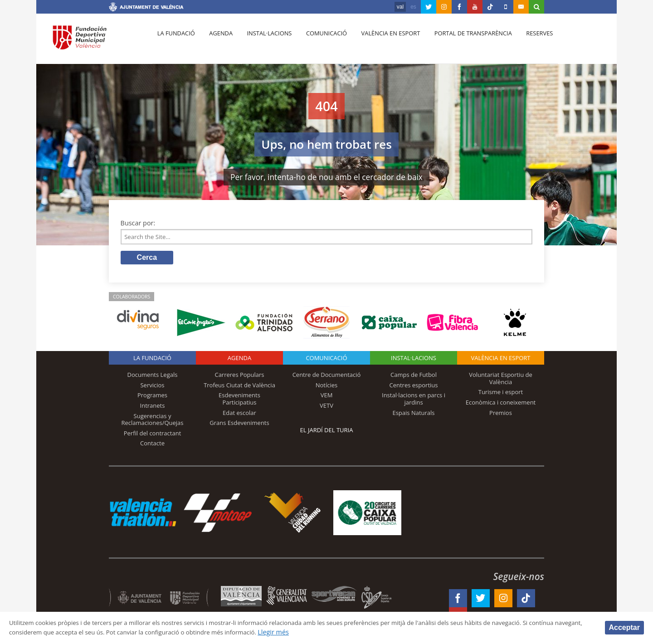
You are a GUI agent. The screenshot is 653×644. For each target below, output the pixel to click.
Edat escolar (239, 415)
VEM (327, 397)
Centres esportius (414, 387)
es (413, 7)
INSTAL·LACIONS (414, 360)
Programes (152, 397)
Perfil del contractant (153, 435)
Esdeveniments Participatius (239, 401)
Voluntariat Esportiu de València (501, 381)
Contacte (152, 445)
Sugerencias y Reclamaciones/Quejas (153, 421)
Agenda (218, 41)
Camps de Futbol (414, 377)
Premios (501, 415)
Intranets (153, 407)
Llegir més (357, 632)
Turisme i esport (501, 394)
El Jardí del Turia (327, 432)
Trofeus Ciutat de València (239, 387)
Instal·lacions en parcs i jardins (414, 401)
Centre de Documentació (327, 377)
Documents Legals (153, 377)
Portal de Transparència (462, 41)
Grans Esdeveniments (239, 425)
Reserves (527, 41)
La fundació (175, 41)
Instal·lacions (264, 41)
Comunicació (319, 41)
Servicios (152, 387)
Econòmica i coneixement (501, 404)
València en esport (382, 41)
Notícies (327, 387)
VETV (326, 407)
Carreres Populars (239, 377)
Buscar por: (138, 223)
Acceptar (624, 627)
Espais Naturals (413, 415)
